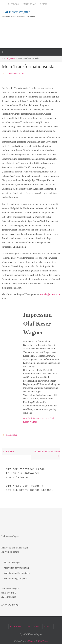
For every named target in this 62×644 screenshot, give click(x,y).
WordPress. (43, 641)
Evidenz (8, 451)
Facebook (14, 4)
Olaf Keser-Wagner (16, 12)
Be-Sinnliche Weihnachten (47, 454)
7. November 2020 (15, 74)
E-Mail (44, 4)
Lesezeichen (12, 435)
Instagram (30, 4)
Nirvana (32, 641)
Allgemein (11, 58)
